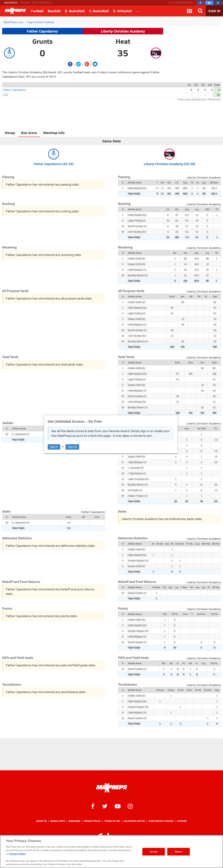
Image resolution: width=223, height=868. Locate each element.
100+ (207, 209)
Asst (187, 428)
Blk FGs (216, 544)
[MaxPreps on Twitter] (209, 3)
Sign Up (72, 447)
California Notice (134, 821)
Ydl (83, 517)
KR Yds (216, 587)
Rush (172, 296)
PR (199, 296)
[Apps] (189, 11)
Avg (185, 182)
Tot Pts (214, 614)
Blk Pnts (206, 544)
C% (177, 182)
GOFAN (25, 3)
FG (184, 663)
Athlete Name (135, 182)
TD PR (198, 690)
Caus (197, 544)
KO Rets (156, 587)
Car (168, 209)
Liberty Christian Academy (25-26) (170, 164)
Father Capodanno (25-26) (54, 164)
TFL (216, 428)
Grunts (42, 41)
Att (162, 182)
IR (206, 296)
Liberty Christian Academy (123, 31)
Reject (179, 852)
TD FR (181, 690)
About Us (41, 821)
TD (192, 182)
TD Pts (175, 614)
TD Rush (160, 690)
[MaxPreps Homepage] (112, 788)
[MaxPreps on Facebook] (200, 3)
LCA (6, 95)
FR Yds (190, 544)
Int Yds (160, 544)
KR (191, 296)
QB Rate (214, 182)
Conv (185, 614)
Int (198, 182)
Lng (204, 182)
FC (209, 587)
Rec (175, 253)
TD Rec (171, 690)
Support (182, 821)
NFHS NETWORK (42, 3)
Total (215, 296)
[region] (111, 852)
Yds (169, 182)
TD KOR (208, 690)
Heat (123, 41)
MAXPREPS (11, 3)
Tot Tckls (201, 428)
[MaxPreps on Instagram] (218, 3)
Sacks (69, 517)
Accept (154, 852)
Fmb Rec (180, 544)
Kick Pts (201, 614)
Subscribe (74, 821)
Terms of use (112, 821)
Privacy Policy (92, 821)
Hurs (97, 517)
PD (172, 544)
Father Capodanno (42, 31)
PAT (164, 663)
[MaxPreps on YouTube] (118, 806)
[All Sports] (138, 11)
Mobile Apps (58, 821)
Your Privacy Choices (161, 821)
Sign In (54, 447)
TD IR (189, 690)
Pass (191, 362)
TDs (165, 614)
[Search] (200, 11)
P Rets (184, 587)
